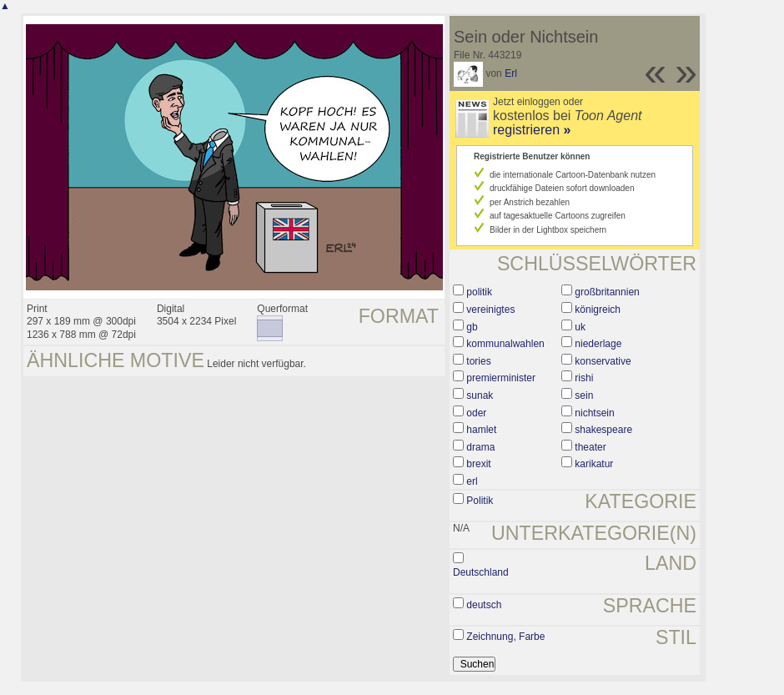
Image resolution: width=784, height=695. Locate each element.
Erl (511, 73)
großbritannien (607, 292)
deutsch (484, 605)
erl (472, 481)
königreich (598, 310)
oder (476, 413)
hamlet (481, 430)
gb (472, 327)
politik (479, 292)
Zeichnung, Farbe (505, 637)
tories (478, 361)
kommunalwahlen (505, 344)
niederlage (598, 344)
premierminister (501, 378)
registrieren (532, 130)
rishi (584, 378)
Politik (480, 501)
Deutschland (481, 572)
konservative (603, 361)
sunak (480, 395)
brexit (478, 464)
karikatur (594, 464)
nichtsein (594, 413)
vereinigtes (490, 310)
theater (590, 447)
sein (584, 395)
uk (580, 327)
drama (480, 447)
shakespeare (603, 430)
